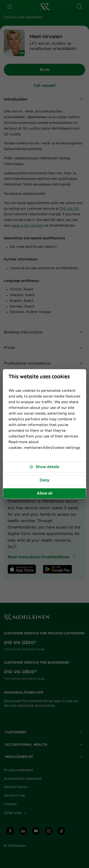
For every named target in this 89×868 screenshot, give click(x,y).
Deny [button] (44, 480)
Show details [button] (44, 467)
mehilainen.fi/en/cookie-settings (52, 448)
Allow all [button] (44, 493)
